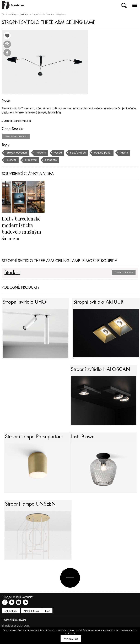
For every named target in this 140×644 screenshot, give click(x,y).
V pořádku (71, 639)
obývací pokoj (106, 152)
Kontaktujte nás (124, 272)
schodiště (53, 160)
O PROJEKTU (11, 620)
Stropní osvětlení (17, 152)
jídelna (128, 152)
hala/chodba (80, 152)
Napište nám (31, 620)
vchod (59, 152)
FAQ (47, 620)
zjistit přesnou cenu (16, 136)
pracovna (32, 160)
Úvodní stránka (9, 14)
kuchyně (12, 160)
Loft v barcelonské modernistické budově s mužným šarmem (22, 228)
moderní (41, 152)
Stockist (18, 129)
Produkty (24, 14)
